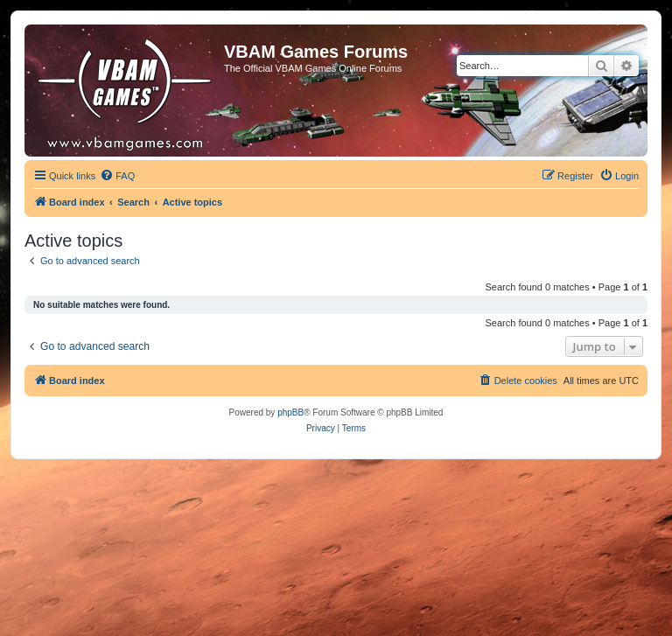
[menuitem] (117, 176)
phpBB (290, 412)
